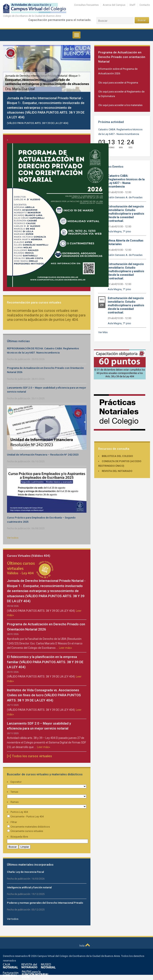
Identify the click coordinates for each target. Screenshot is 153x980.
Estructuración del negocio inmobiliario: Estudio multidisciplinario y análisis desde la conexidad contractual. (126, 214)
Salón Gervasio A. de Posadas (125, 197)
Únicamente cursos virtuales (25, 831)
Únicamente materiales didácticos (28, 827)
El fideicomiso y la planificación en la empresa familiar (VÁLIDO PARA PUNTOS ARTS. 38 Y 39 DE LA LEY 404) (45, 662)
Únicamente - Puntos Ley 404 (25, 816)
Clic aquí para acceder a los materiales (120, 105)
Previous (78, 49)
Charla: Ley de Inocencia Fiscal (25, 872)
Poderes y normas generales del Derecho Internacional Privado (45, 903)
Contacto (145, 5)
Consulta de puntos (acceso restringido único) (120, 463)
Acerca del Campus (114, 5)
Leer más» (66, 648)
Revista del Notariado (117, 471)
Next (86, 49)
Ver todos (13, 538)
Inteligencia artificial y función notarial (29, 887)
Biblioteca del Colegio (117, 456)
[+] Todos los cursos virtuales (29, 756)
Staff (132, 5)
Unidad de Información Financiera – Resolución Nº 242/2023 (43, 455)
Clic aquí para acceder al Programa (118, 83)
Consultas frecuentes (86, 5)
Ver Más (103, 332)
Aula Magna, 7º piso (119, 231)
